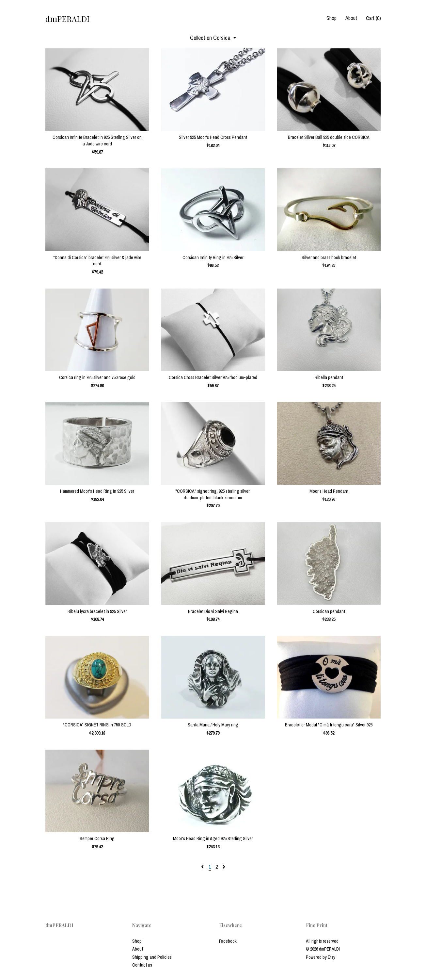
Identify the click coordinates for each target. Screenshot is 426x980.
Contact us (142, 965)
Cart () (373, 18)
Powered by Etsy (321, 957)
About (351, 18)
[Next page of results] (224, 867)
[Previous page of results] (203, 867)
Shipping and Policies (152, 957)
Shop (331, 18)
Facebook (228, 941)
